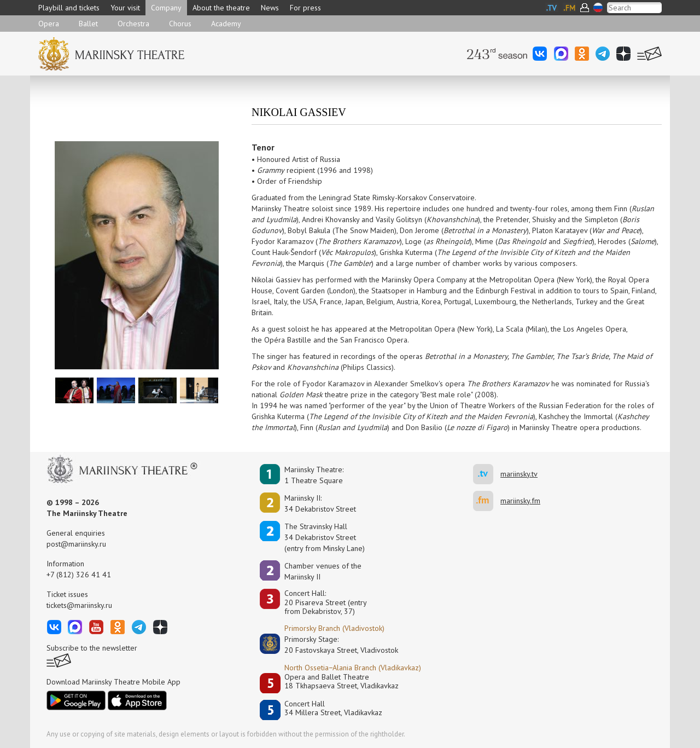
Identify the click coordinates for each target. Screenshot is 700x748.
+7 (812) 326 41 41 (79, 575)
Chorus (180, 24)
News (270, 8)
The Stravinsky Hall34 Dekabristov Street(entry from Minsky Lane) (325, 537)
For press (305, 8)
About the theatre (221, 8)
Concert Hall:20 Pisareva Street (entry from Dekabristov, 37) (326, 602)
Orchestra (133, 24)
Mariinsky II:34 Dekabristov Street (320, 503)
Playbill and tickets (69, 8)
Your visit (125, 8)
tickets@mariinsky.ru (79, 605)
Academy (226, 24)
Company (166, 8)
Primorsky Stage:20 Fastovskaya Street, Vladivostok (334, 645)
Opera (49, 24)
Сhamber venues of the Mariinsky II (323, 571)
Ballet (88, 24)
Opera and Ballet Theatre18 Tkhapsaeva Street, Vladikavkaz (342, 682)
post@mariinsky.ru (76, 544)
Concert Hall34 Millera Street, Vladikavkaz (333, 708)
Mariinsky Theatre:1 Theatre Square (314, 475)
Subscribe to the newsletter (92, 648)
